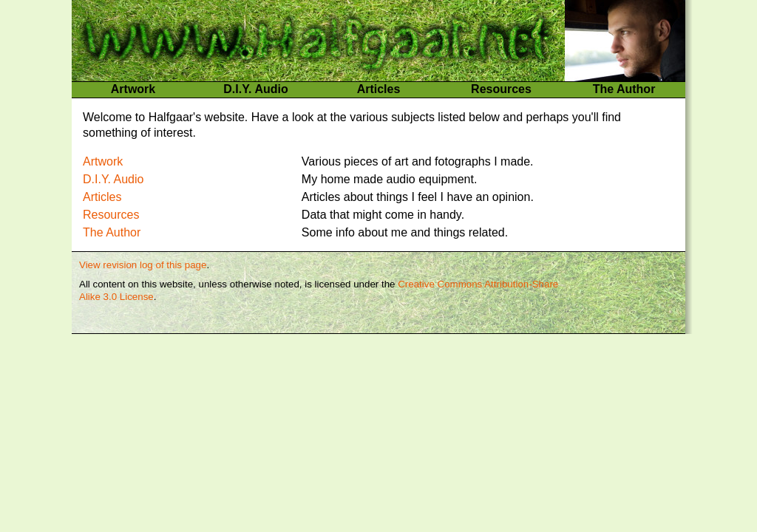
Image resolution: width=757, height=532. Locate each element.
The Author (624, 89)
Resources (501, 89)
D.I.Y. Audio (255, 89)
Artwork (133, 89)
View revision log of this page (143, 265)
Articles (379, 89)
